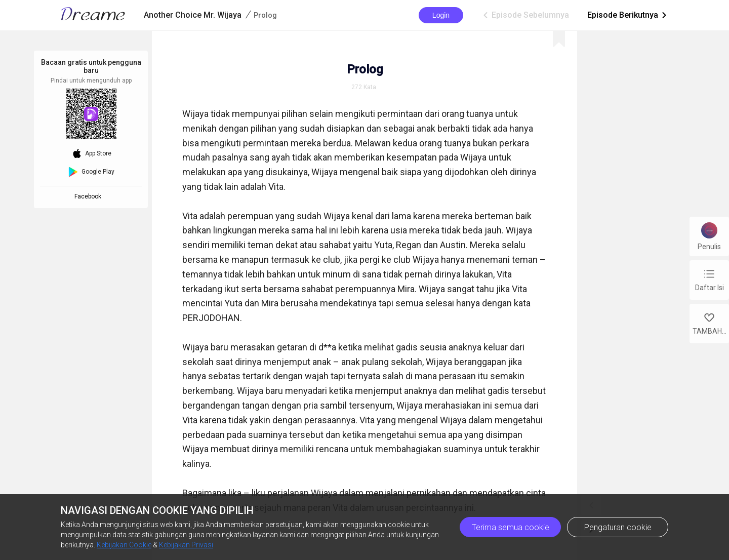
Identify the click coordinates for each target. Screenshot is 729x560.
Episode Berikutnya (628, 15)
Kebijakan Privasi (186, 545)
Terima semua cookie (511, 527)
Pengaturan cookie (618, 527)
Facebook (89, 196)
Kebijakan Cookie (124, 545)
